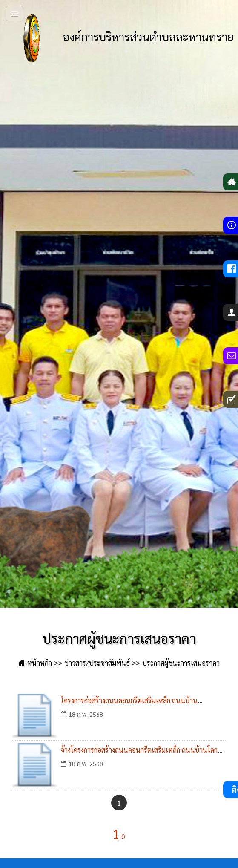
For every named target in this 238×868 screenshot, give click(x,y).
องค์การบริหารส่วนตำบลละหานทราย (121, 38)
